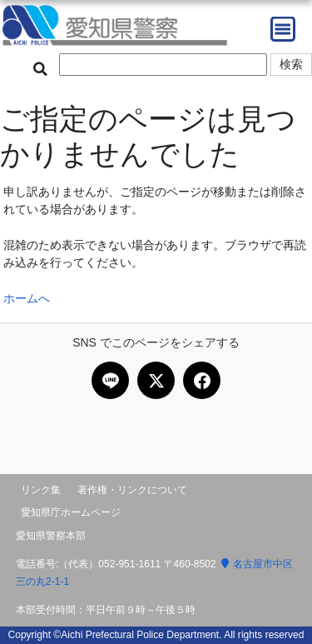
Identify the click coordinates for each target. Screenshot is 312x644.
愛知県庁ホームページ (71, 512)
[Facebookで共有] (202, 380)
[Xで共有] (156, 380)
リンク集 (41, 490)
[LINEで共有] (110, 380)
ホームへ (27, 298)
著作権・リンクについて (132, 490)
